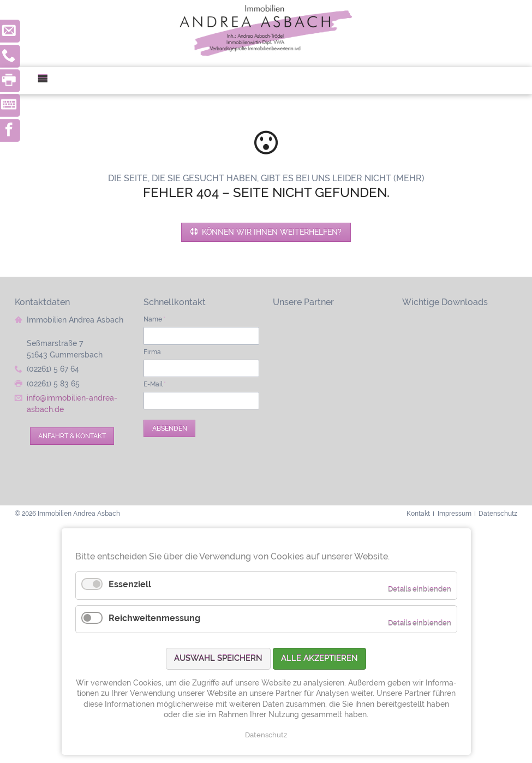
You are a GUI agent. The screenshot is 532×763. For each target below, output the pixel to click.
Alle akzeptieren (319, 658)
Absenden (170, 428)
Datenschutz (266, 735)
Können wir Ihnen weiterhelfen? (271, 232)
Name (154, 319)
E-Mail (155, 384)
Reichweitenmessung (154, 618)
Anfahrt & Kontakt (72, 436)
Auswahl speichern (218, 658)
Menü (47, 81)
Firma (152, 352)
